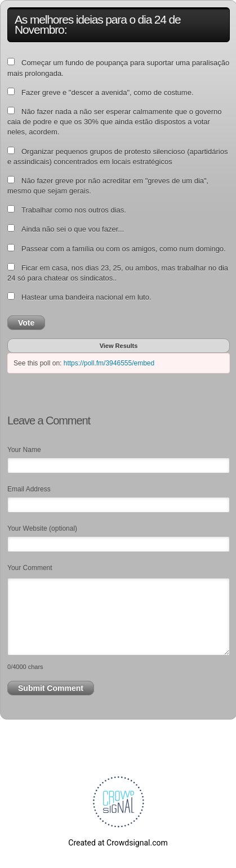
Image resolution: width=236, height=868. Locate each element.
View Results (119, 346)
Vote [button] (26, 323)
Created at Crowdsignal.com (118, 843)
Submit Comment (51, 688)
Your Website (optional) (42, 528)
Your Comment (30, 568)
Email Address (29, 489)
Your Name (24, 450)
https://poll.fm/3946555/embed (109, 363)
